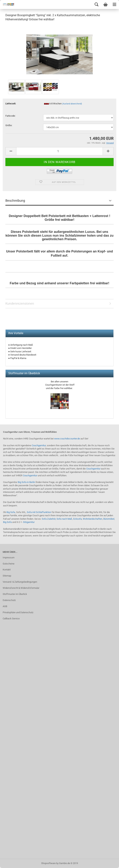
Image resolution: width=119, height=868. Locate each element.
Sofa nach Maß (64, 519)
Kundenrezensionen (20, 303)
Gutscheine (9, 564)
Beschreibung (15, 201)
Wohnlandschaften (93, 519)
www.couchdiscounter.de (67, 439)
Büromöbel (109, 519)
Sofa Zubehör (49, 519)
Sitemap (7, 576)
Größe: (9, 125)
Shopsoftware (48, 863)
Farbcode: (10, 116)
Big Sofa (11, 512)
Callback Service (11, 619)
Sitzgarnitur (29, 522)
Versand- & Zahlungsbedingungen (20, 582)
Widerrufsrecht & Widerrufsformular (21, 588)
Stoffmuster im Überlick (15, 594)
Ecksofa (78, 519)
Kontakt (7, 570)
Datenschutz (9, 600)
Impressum (9, 558)
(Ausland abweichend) (72, 104)
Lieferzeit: (11, 104)
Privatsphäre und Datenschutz (18, 612)
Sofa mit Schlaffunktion (39, 512)
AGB (5, 606)
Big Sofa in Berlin (26, 482)
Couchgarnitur (39, 445)
